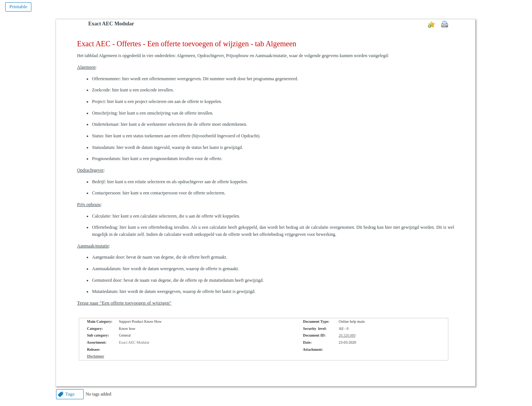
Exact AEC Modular (111, 24)
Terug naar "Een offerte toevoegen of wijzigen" (124, 303)
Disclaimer (96, 356)
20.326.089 (347, 335)
